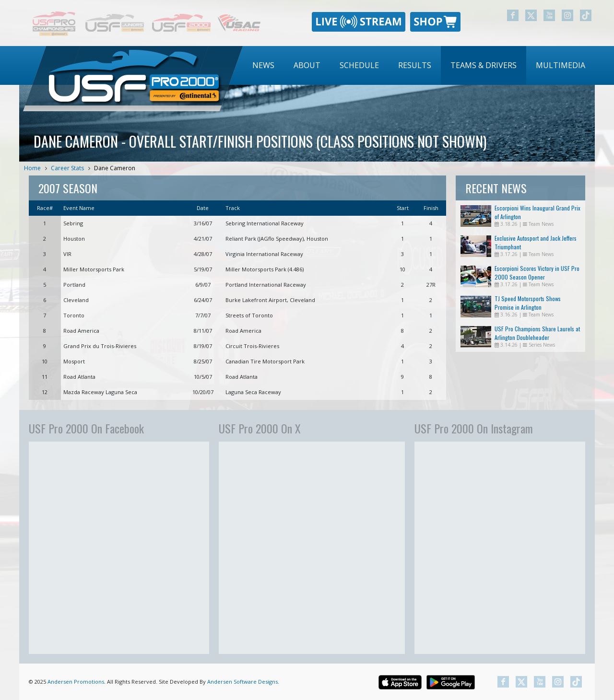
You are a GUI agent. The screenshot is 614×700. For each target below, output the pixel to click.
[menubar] (419, 65)
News (263, 65)
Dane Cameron (115, 168)
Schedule (359, 65)
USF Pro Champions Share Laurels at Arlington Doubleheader (537, 333)
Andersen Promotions (76, 682)
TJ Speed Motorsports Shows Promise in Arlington (528, 303)
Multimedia (561, 65)
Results (415, 65)
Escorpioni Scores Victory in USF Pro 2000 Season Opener (537, 273)
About (307, 65)
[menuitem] (263, 65)
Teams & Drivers (484, 65)
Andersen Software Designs (242, 682)
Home (32, 168)
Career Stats (67, 168)
